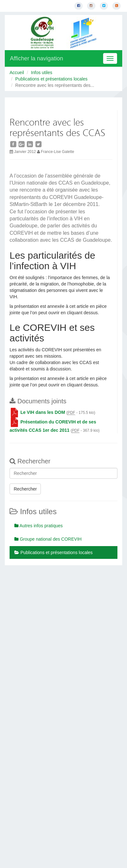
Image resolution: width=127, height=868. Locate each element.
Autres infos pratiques (39, 526)
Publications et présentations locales (51, 79)
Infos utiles (42, 72)
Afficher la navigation (37, 58)
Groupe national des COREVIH (48, 539)
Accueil (17, 72)
